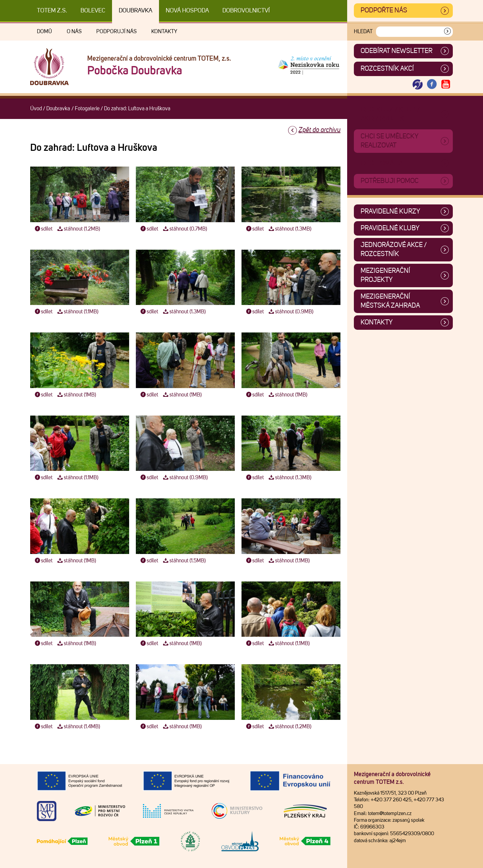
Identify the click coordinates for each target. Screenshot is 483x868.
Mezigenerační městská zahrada (390, 301)
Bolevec (93, 11)
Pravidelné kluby (390, 228)
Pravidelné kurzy (390, 211)
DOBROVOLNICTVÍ (246, 11)
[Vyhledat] (447, 32)
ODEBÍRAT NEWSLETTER (396, 51)
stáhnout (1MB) (76, 395)
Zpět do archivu (319, 130)
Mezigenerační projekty (385, 275)
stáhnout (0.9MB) (290, 312)
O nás (74, 32)
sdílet (43, 229)
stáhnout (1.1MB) (77, 312)
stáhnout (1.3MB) (289, 229)
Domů (44, 32)
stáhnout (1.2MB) (78, 229)
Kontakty (164, 32)
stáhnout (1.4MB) (78, 727)
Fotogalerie (87, 109)
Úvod (36, 109)
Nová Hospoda (187, 11)
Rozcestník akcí (387, 69)
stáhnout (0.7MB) (184, 229)
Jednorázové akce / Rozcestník (394, 250)
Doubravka (136, 11)
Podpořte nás (384, 10)
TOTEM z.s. (52, 11)
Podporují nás (116, 32)
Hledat (363, 32)
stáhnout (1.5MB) (183, 561)
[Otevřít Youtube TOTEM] (446, 85)
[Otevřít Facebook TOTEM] (432, 85)
